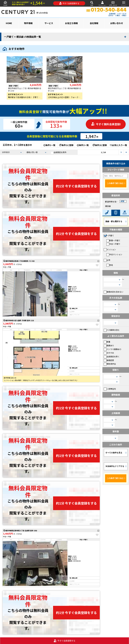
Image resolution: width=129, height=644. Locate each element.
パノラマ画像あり (113, 349)
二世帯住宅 (110, 389)
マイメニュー (102, 3)
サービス (49, 23)
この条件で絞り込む (115, 183)
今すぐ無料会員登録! (106, 124)
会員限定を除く (112, 357)
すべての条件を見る (114, 453)
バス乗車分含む (112, 330)
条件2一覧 (83, 145)
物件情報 (28, 23)
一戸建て (109, 235)
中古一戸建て (113, 244)
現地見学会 (110, 364)
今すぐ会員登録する (69, 3)
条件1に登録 (66, 145)
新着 (107, 342)
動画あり (109, 345)
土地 (107, 260)
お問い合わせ (113, 3)
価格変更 (109, 360)
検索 (92, 3)
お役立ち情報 (71, 23)
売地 (110, 265)
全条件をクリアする (115, 466)
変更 (123, 201)
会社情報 (94, 23)
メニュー (124, 3)
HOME (5, 3)
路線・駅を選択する (114, 221)
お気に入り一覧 (118, 145)
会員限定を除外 (59, 152)
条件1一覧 (49, 145)
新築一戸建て (113, 240)
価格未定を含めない (114, 292)
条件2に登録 (99, 145)
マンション (110, 249)
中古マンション (114, 254)
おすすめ (109, 353)
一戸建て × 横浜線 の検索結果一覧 (22, 37)
